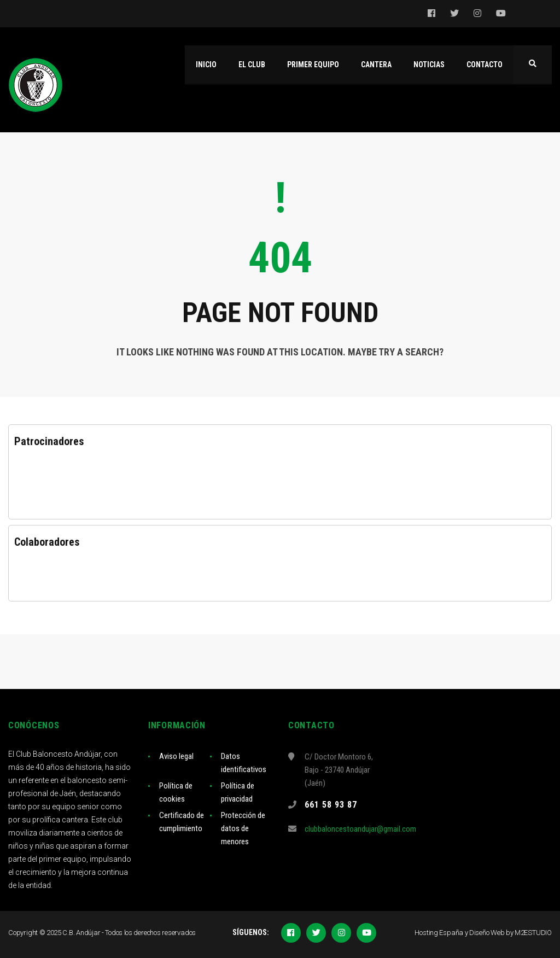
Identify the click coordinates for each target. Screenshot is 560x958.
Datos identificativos (244, 763)
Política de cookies (176, 792)
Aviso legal (176, 756)
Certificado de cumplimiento (182, 822)
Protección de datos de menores (243, 828)
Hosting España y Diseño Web (459, 933)
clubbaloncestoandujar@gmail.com (360, 829)
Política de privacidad (238, 792)
